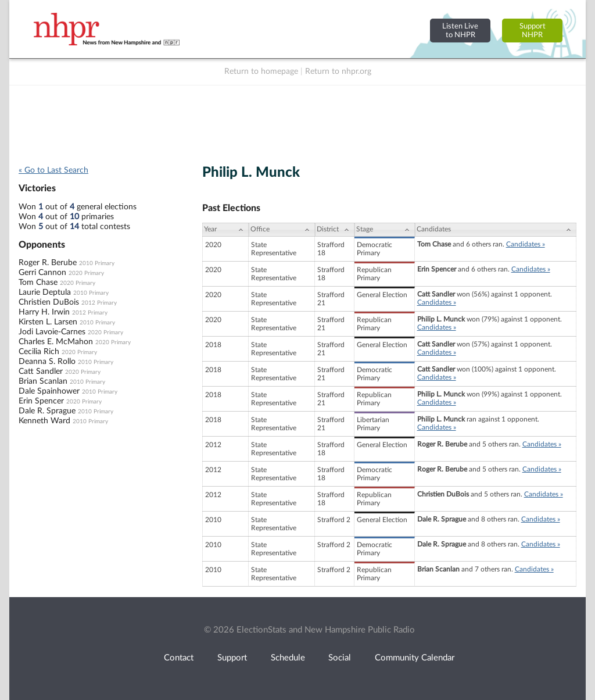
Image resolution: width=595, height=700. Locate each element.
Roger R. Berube (48, 263)
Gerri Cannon (42, 273)
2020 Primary (86, 273)
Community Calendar (415, 658)
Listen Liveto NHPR (460, 31)
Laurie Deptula (45, 292)
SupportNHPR (533, 31)
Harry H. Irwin (44, 312)
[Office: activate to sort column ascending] (282, 230)
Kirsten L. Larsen (48, 322)
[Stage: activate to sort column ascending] (385, 230)
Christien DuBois (49, 302)
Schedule (288, 658)
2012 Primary (99, 303)
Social (340, 658)
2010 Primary (97, 263)
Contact (179, 658)
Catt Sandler (41, 372)
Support (232, 658)
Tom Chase (38, 283)
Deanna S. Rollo (47, 362)
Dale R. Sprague (47, 411)
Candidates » (526, 244)
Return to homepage (261, 72)
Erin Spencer (41, 401)
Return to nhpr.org (338, 72)
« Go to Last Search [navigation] (53, 170)
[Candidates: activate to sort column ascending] (496, 230)
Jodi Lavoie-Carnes (52, 332)
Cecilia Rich (39, 352)
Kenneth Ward (44, 421)
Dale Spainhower (49, 391)
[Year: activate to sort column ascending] (225, 230)
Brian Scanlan (43, 381)
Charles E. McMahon (56, 342)
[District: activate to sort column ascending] (335, 230)
